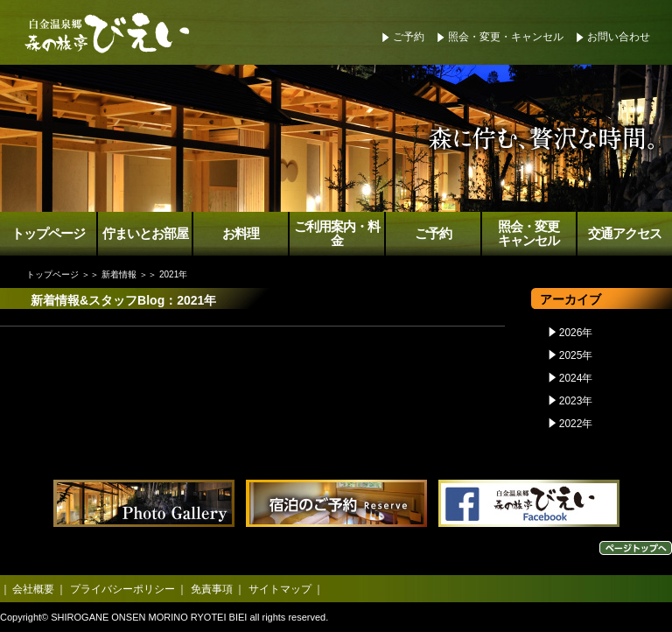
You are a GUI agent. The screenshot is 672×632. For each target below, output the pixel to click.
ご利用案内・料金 (337, 234)
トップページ (48, 234)
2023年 (576, 401)
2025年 (576, 355)
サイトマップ (280, 589)
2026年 (576, 333)
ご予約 (409, 37)
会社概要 (33, 589)
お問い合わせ (619, 37)
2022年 (576, 424)
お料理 (241, 234)
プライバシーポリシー (122, 589)
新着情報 (119, 274)
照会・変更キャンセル (528, 234)
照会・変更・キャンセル (506, 37)
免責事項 (212, 589)
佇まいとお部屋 (145, 234)
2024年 (576, 378)
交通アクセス (625, 234)
